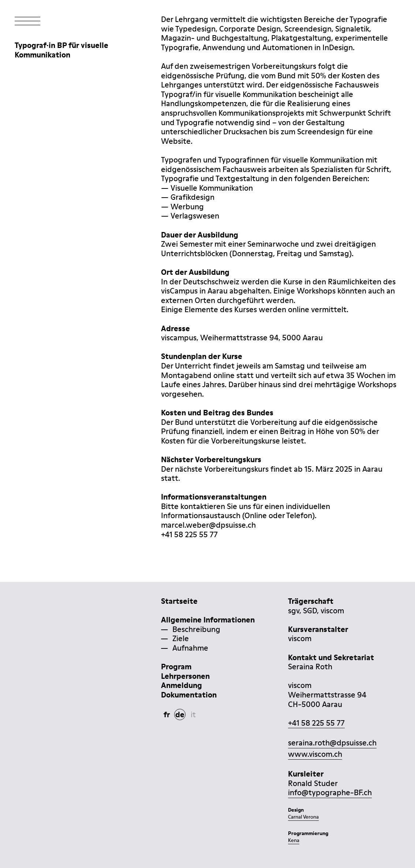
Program (176, 667)
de (180, 714)
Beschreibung (196, 629)
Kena (294, 840)
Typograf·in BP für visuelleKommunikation (61, 50)
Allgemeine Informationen (208, 620)
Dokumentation (189, 695)
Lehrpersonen (185, 676)
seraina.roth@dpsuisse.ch (332, 743)
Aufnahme (190, 648)
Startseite (179, 601)
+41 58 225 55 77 (316, 723)
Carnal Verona (303, 817)
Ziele (181, 638)
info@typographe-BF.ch (330, 792)
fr (167, 714)
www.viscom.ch (315, 754)
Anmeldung (182, 685)
